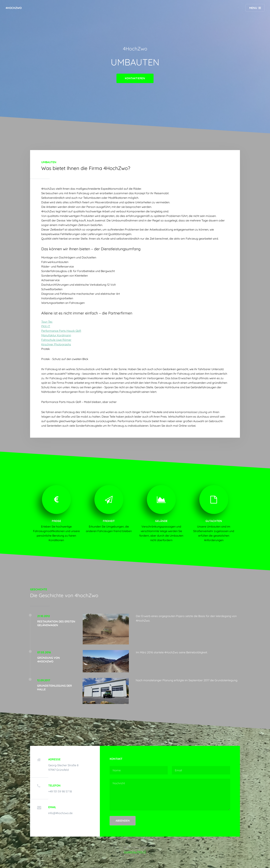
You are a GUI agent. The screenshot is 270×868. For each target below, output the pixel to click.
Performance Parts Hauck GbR (61, 331)
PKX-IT (46, 326)
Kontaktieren (135, 78)
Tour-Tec (47, 322)
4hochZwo (14, 8)
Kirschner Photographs (56, 344)
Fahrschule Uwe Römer (56, 340)
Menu (253, 8)
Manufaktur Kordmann (56, 335)
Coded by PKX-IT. (135, 852)
